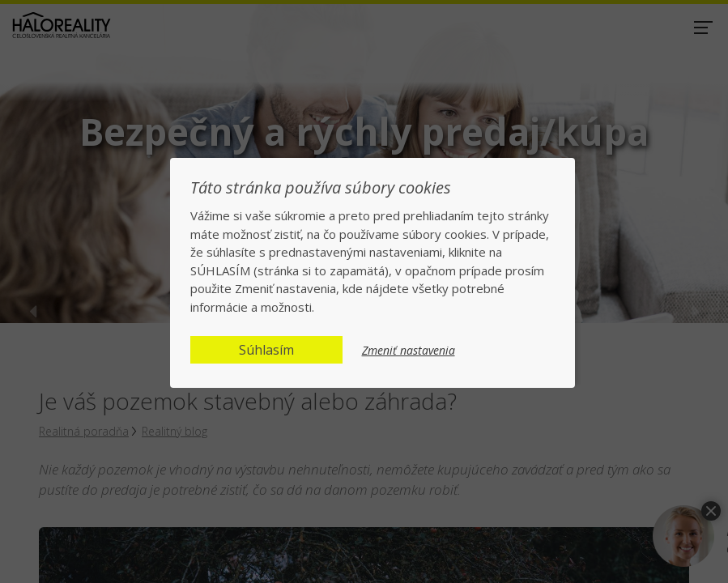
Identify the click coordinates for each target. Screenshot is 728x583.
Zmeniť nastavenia (409, 351)
